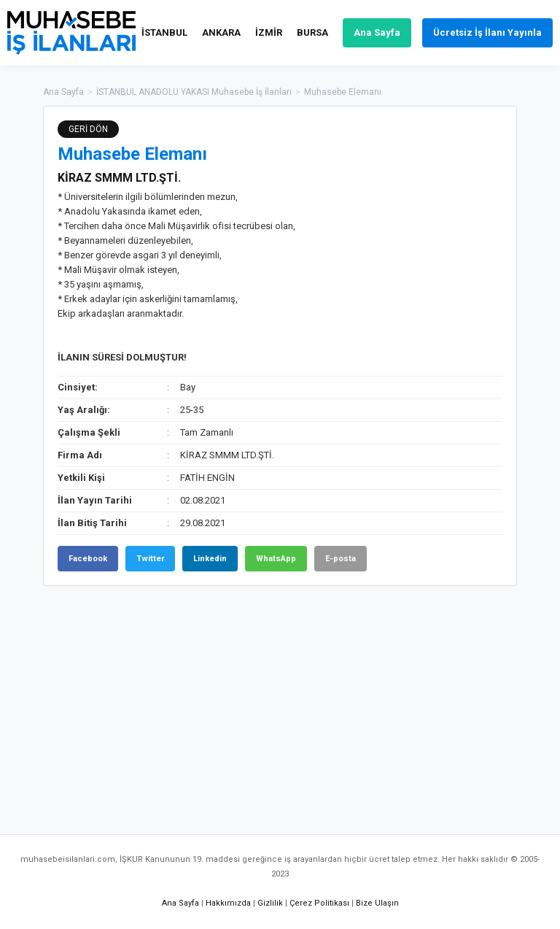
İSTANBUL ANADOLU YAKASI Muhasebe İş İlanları (194, 92)
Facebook (88, 559)
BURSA (312, 32)
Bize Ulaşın (377, 903)
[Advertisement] (280, 703)
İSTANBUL (164, 32)
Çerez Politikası (319, 903)
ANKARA (221, 32)
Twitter (150, 559)
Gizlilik (270, 903)
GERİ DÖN (88, 129)
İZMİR (269, 32)
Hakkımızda (228, 903)
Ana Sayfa (377, 32)
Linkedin (210, 559)
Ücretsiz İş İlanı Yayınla (487, 32)
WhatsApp (276, 559)
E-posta (341, 559)
